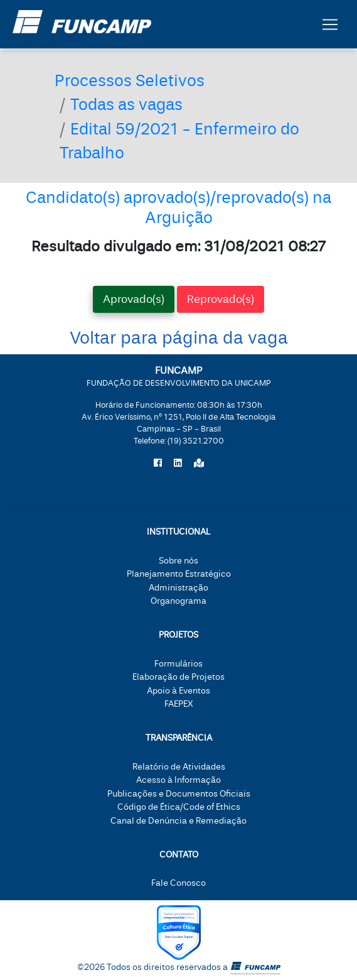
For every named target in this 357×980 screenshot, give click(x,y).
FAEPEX (179, 704)
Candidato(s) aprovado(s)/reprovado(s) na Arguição (178, 208)
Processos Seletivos (130, 81)
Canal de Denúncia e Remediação (178, 821)
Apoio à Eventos (178, 691)
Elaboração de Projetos (178, 677)
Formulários (178, 664)
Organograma (178, 601)
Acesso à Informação (178, 780)
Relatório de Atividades (179, 767)
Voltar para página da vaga (179, 338)
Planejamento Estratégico (179, 574)
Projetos (178, 635)
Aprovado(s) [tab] (134, 299)
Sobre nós (178, 561)
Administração (178, 588)
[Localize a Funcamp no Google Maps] (199, 464)
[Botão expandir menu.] (330, 24)
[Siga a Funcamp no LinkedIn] (178, 464)
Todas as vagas (126, 105)
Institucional (178, 532)
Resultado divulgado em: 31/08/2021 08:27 (178, 246)
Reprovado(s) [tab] (221, 299)
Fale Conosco (178, 883)
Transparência (179, 738)
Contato (179, 855)
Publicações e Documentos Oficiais (179, 794)
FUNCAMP (179, 376)
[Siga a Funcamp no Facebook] (158, 464)
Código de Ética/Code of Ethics (179, 807)
